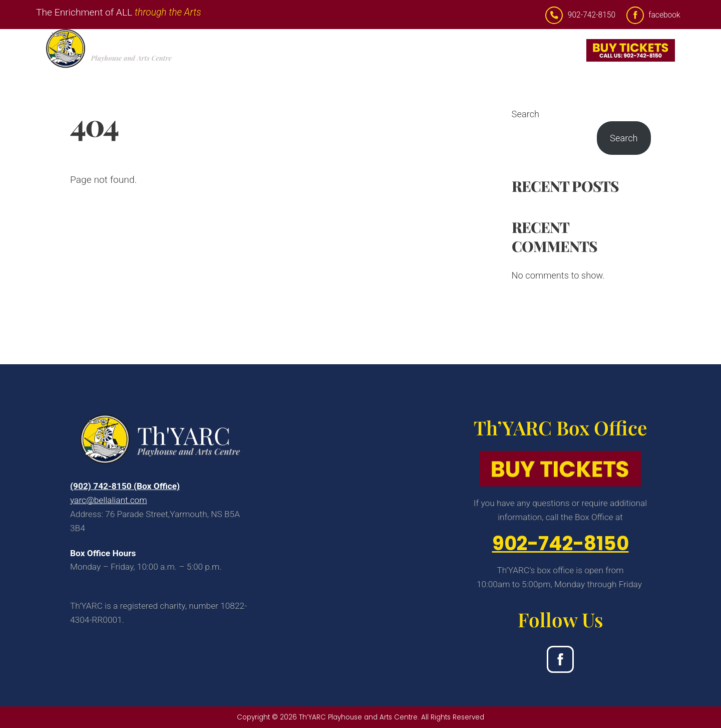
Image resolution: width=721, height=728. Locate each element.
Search (526, 114)
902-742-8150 (561, 543)
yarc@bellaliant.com (109, 500)
